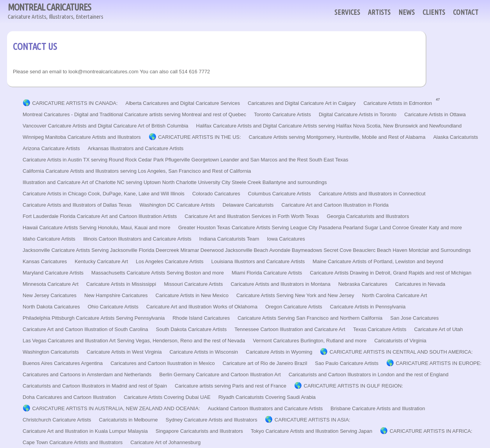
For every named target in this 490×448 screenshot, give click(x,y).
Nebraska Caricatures (363, 284)
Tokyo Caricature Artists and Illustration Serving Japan (312, 431)
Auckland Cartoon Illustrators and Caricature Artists (265, 408)
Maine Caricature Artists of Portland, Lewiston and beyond (378, 261)
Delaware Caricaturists (248, 205)
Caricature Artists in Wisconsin (204, 352)
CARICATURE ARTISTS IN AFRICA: (431, 431)
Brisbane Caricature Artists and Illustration (378, 408)
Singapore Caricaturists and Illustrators (199, 431)
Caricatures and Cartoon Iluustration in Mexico (162, 363)
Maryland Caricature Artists (53, 273)
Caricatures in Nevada (420, 284)
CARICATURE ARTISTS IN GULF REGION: (354, 386)
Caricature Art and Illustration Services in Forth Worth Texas (252, 216)
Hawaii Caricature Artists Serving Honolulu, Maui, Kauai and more (97, 228)
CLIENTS (434, 12)
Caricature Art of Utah (438, 329)
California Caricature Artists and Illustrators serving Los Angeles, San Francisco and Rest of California (137, 171)
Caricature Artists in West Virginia (124, 352)
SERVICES (347, 12)
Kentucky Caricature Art (101, 261)
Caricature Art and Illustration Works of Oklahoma (202, 307)
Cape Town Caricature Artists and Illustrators (73, 442)
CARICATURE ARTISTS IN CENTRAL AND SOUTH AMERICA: (401, 352)
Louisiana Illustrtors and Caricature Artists (258, 261)
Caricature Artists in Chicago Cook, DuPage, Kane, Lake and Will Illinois (104, 194)
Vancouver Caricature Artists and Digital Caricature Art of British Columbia (106, 126)
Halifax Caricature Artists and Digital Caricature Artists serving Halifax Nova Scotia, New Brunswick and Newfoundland (329, 126)
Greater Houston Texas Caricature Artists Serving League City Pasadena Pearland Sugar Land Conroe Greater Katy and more (320, 228)
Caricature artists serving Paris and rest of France (231, 386)
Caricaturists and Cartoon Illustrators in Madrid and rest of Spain (95, 386)
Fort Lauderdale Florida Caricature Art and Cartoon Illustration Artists (100, 216)
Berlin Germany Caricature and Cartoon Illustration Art (220, 375)
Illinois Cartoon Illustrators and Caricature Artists (137, 239)
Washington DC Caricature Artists (177, 205)
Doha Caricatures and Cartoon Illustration (69, 397)
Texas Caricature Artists (380, 329)
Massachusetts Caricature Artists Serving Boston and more (158, 273)
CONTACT (466, 12)
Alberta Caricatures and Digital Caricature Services (183, 103)
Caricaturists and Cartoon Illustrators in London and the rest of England (369, 375)
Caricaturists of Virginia (400, 341)
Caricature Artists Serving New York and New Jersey (295, 295)
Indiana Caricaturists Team (229, 239)
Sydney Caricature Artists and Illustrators (212, 420)
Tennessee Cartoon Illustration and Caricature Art (290, 329)
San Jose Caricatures (414, 318)
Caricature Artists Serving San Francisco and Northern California (310, 318)
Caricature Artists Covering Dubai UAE (167, 397)
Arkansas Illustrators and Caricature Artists (136, 148)
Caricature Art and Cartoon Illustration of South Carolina (85, 329)
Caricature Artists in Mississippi (121, 284)
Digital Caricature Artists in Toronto (358, 114)
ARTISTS (379, 12)
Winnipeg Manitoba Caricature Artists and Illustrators (82, 137)
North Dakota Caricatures (51, 307)
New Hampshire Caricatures (116, 295)
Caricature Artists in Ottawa (435, 114)
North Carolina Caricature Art (395, 295)
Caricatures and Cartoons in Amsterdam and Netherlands (87, 375)
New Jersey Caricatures (50, 295)
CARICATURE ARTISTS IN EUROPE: (439, 363)
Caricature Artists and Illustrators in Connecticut (372, 194)
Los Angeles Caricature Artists (170, 261)
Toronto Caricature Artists (282, 114)
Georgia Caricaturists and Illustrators (368, 216)
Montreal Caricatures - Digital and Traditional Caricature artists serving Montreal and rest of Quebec (134, 114)
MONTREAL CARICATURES (56, 11)
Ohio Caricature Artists (113, 307)
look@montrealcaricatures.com (103, 72)
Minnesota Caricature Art (51, 284)
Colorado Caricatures (216, 194)
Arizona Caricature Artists (51, 148)
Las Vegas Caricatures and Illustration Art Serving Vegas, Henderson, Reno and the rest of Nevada (134, 341)
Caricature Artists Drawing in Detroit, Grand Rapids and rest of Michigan (391, 273)
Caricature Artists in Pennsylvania (368, 307)
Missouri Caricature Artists (193, 284)
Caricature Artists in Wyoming (279, 352)
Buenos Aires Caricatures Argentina (63, 363)
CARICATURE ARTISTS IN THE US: (199, 137)
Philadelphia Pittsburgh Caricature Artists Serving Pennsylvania (94, 318)
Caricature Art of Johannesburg (165, 442)
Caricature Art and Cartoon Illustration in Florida (335, 205)
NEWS (407, 12)
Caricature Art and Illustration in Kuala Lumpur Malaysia (85, 431)
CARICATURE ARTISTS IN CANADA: (75, 103)
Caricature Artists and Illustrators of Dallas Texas (77, 205)
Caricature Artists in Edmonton (398, 103)
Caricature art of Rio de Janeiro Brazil (265, 363)
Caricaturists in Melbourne (129, 420)
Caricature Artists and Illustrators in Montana (281, 284)
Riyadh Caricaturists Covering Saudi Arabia (267, 397)
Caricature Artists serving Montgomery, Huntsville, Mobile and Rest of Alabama (337, 137)
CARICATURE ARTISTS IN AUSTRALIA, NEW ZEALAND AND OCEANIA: (116, 408)
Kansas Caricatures (45, 261)
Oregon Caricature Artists (294, 307)
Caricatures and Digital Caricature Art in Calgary (302, 103)
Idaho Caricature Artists (49, 239)
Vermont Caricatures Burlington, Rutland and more (310, 341)
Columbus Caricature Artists (280, 194)
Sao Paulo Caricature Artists (347, 363)
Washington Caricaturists (51, 352)
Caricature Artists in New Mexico (192, 295)
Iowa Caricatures (286, 239)
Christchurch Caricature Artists (57, 420)
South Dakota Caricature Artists (191, 329)
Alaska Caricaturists (455, 137)
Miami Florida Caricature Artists (267, 273)
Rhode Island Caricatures (201, 318)
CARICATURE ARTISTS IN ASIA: (312, 420)
